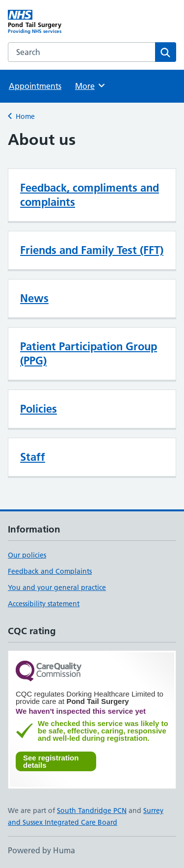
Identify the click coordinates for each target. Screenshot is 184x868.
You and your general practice (57, 588)
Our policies (27, 555)
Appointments (35, 86)
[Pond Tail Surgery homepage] (50, 22)
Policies (39, 409)
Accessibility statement (44, 604)
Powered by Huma (41, 850)
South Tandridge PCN (92, 811)
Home (25, 116)
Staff (33, 457)
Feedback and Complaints (50, 571)
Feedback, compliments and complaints (90, 195)
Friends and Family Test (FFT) (92, 250)
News (34, 298)
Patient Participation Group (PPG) (89, 353)
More (91, 85)
